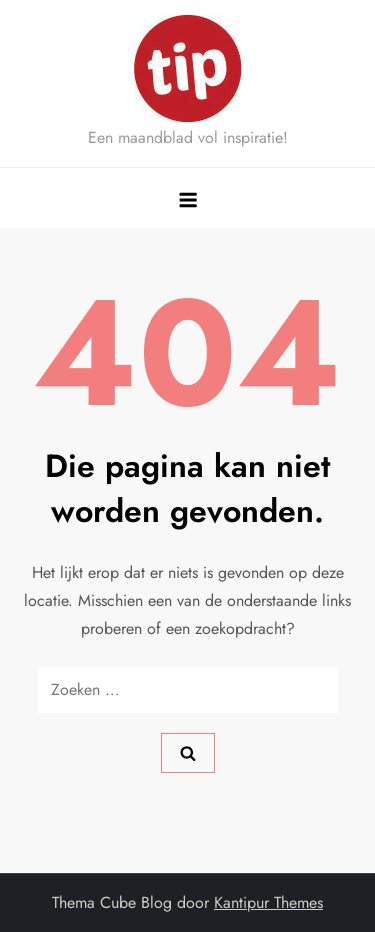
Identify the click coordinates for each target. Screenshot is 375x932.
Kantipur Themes (268, 902)
